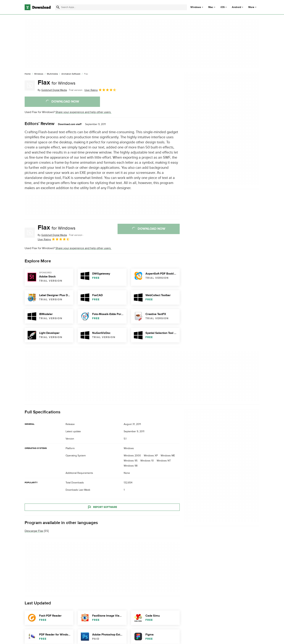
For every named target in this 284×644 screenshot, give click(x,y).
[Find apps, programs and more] (121, 7)
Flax (57, 83)
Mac (211, 7)
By (52, 90)
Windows (196, 7)
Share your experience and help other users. (83, 112)
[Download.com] (38, 7)
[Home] (28, 74)
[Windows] (39, 74)
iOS (223, 7)
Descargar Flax (34, 531)
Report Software (102, 507)
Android (236, 7)
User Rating (100, 90)
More (253, 7)
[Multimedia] (52, 74)
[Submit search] (58, 7)
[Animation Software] (71, 74)
